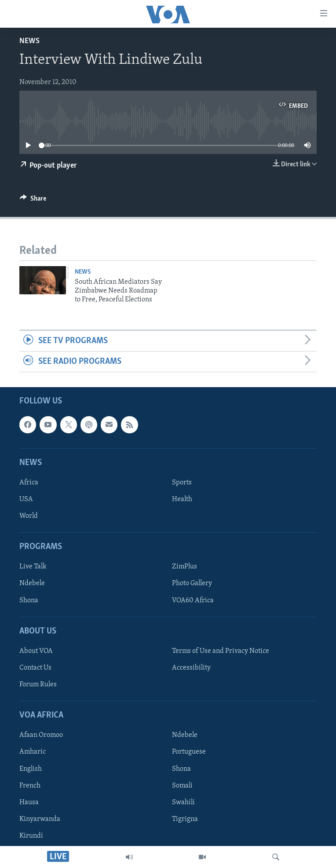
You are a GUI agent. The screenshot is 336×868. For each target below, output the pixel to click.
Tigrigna (185, 819)
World (29, 516)
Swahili (183, 802)
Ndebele (32, 584)
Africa (29, 483)
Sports (182, 483)
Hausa (29, 802)
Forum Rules (38, 685)
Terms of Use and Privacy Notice (221, 651)
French (30, 786)
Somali (182, 786)
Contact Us (35, 668)
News (29, 41)
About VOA (36, 651)
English (31, 769)
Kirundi (31, 836)
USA (26, 499)
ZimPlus (184, 567)
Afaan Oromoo (41, 736)
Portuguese (189, 752)
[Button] (33, 201)
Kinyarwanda (40, 819)
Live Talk (33, 567)
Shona (29, 601)
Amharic (33, 752)
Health (182, 499)
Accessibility (191, 668)
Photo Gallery (192, 584)
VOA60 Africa (193, 601)
